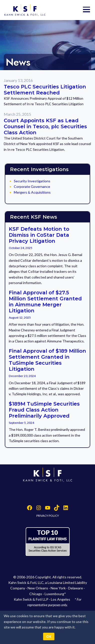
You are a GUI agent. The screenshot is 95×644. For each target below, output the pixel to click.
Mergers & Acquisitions (32, 192)
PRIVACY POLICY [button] (48, 516)
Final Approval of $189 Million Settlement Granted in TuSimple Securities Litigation (47, 360)
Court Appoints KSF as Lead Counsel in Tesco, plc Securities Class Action (45, 126)
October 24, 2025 (21, 248)
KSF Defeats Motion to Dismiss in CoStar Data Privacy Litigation (39, 235)
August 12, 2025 (20, 317)
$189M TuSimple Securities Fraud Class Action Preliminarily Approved (44, 410)
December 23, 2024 (22, 376)
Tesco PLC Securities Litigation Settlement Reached (45, 90)
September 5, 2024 (21, 423)
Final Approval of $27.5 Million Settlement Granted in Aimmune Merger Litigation (45, 302)
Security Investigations (32, 181)
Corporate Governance (32, 186)
